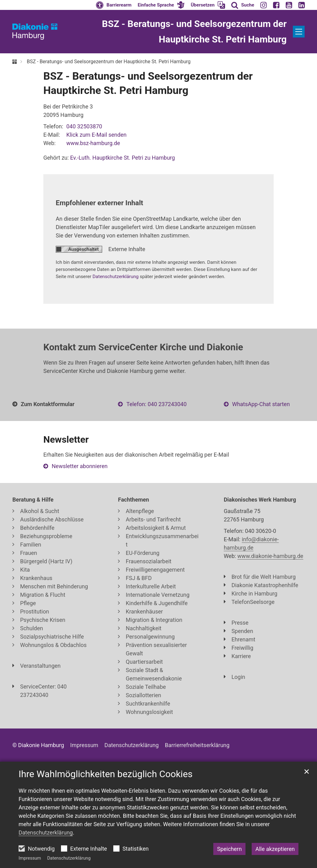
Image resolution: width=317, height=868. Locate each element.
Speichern (229, 849)
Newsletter (66, 439)
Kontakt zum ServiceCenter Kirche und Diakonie (143, 347)
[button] (161, 5)
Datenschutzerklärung (69, 858)
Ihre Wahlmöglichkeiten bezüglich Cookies (106, 774)
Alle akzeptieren (275, 849)
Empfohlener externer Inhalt (99, 203)
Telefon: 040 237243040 (156, 404)
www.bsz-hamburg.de (93, 143)
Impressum (30, 858)
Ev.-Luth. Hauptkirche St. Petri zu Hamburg (123, 158)
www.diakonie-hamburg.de (270, 556)
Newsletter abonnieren (80, 466)
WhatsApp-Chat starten (261, 404)
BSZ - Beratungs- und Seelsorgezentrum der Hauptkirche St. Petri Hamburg (109, 62)
